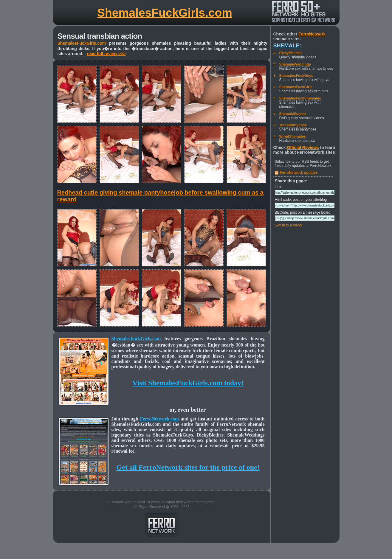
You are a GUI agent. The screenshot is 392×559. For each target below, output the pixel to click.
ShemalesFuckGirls (296, 87)
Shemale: (287, 46)
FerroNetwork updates (299, 173)
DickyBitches (290, 53)
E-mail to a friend (288, 225)
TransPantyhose (293, 125)
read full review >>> (106, 54)
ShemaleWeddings (295, 64)
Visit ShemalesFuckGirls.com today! (188, 383)
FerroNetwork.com (160, 419)
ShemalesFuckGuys (296, 76)
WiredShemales (293, 136)
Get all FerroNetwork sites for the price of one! (188, 467)
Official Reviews (303, 147)
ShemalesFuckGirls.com (165, 13)
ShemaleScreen (293, 114)
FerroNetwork (312, 34)
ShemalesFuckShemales (300, 98)
